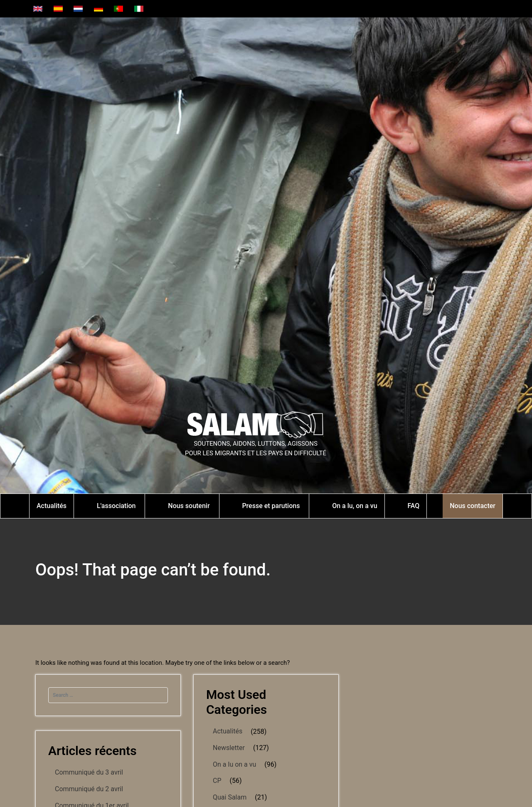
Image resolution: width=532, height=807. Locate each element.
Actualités (228, 731)
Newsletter (229, 748)
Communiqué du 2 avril (89, 789)
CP (217, 781)
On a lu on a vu (234, 764)
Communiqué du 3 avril (89, 772)
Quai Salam (230, 797)
